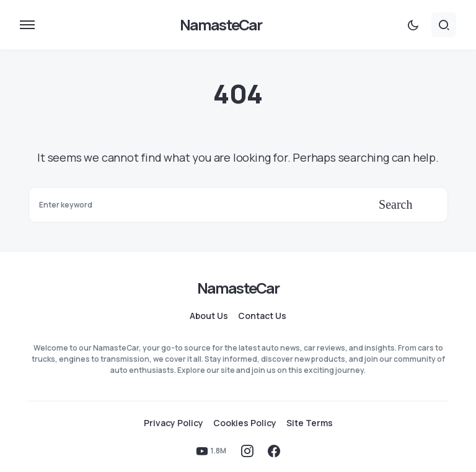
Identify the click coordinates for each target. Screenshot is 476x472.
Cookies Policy (245, 423)
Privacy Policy (174, 423)
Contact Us (262, 316)
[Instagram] (247, 451)
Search (395, 204)
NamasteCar (221, 24)
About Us (209, 316)
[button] (27, 25)
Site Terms (310, 423)
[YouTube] (211, 451)
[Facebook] (274, 451)
